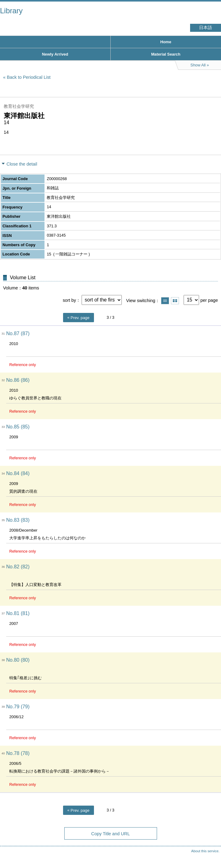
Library (11, 11)
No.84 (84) (18, 473)
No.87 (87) (18, 333)
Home (166, 42)
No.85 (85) (18, 427)
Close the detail (22, 164)
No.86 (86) (18, 380)
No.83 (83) (18, 520)
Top (210, 851)
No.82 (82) (18, 567)
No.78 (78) (18, 753)
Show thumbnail (175, 301)
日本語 (206, 28)
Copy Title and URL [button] (110, 834)
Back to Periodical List (29, 77)
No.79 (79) (18, 707)
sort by (69, 300)
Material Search (166, 54)
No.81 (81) (18, 613)
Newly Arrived (55, 54)
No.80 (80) (18, 660)
